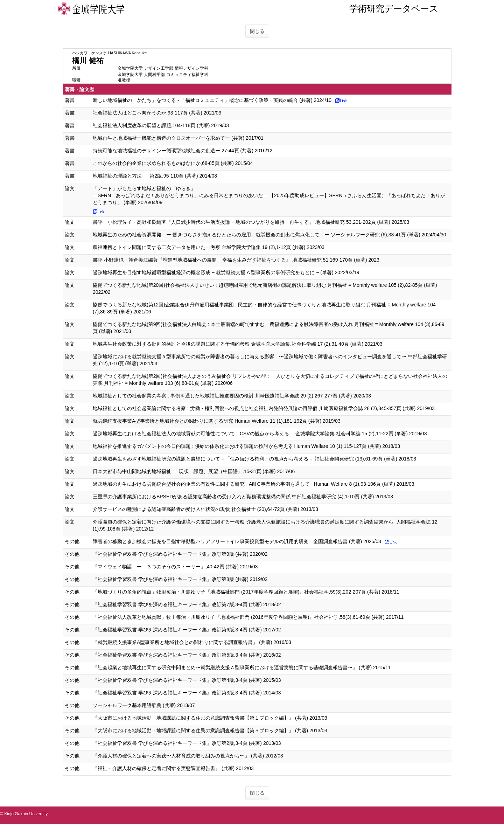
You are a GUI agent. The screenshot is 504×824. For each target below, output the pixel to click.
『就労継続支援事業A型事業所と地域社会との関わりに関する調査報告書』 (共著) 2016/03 (192, 642)
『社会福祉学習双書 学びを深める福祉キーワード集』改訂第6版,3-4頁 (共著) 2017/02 (187, 630)
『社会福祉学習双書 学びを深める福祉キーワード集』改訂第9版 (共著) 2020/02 (180, 554)
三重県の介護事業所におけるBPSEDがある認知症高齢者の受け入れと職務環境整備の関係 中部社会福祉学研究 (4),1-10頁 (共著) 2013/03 (243, 497)
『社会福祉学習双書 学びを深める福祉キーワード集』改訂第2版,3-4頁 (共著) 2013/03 (187, 743)
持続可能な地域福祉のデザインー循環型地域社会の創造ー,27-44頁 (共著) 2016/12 (183, 151)
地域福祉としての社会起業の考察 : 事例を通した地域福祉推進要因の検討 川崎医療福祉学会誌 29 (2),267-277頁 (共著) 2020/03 (232, 396)
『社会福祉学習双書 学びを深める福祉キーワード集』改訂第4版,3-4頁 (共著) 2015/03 (187, 680)
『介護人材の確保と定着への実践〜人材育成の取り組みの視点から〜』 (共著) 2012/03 (188, 756)
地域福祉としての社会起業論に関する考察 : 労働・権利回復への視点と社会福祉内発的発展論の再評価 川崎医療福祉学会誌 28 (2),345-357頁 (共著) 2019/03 (264, 408)
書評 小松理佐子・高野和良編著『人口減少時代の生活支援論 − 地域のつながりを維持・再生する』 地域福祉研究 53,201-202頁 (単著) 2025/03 (251, 222)
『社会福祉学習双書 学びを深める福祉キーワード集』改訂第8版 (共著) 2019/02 (180, 579)
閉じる (257, 31)
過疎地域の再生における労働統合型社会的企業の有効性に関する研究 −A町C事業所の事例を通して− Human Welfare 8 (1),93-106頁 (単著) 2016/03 (253, 484)
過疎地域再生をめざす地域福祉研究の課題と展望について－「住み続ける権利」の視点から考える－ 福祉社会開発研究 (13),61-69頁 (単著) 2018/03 (254, 459)
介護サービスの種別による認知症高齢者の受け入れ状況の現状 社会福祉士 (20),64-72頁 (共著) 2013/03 (205, 509)
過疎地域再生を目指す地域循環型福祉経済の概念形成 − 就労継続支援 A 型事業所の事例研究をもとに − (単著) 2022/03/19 (226, 272)
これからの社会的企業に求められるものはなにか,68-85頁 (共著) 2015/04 (173, 163)
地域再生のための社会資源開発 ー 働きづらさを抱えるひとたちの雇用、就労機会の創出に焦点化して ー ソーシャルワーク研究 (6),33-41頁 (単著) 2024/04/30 (269, 235)
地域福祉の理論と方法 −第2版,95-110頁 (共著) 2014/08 (155, 176)
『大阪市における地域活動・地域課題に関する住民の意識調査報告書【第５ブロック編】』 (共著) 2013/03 (210, 730)
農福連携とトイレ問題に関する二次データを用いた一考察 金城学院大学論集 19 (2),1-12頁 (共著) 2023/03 (209, 247)
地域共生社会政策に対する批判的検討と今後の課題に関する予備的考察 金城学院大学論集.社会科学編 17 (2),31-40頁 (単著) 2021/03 (238, 344)
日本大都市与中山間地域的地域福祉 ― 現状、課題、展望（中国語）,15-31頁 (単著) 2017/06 (194, 471)
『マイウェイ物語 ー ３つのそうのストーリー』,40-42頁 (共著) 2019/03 (175, 567)
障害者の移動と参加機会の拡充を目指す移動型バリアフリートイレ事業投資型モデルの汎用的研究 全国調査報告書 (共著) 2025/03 (237, 541)
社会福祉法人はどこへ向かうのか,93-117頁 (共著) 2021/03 (157, 113)
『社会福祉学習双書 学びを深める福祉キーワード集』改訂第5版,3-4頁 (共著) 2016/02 (187, 655)
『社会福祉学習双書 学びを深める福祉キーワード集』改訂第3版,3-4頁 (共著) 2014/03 (187, 693)
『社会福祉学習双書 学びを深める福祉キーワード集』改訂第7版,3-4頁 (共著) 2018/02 (187, 604)
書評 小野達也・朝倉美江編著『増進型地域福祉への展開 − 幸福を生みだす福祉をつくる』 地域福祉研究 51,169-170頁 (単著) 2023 (236, 260)
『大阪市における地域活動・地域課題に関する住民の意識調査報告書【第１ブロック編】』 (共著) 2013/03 (210, 718)
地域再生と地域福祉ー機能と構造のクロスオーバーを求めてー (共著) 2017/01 (178, 138)
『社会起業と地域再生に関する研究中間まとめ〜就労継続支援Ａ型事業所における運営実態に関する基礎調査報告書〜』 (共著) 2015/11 (242, 667)
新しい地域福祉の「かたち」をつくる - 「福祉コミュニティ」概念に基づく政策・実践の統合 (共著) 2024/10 (212, 100)
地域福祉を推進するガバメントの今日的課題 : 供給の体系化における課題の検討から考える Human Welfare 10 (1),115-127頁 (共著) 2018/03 (246, 446)
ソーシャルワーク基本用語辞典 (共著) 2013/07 (144, 705)
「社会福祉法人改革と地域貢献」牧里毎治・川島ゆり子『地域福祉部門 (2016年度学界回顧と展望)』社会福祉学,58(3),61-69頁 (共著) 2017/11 (248, 617)
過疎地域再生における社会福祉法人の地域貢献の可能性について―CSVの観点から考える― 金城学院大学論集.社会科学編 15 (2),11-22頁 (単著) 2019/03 (260, 434)
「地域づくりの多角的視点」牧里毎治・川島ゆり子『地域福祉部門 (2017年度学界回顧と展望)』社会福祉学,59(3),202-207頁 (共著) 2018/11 (246, 592)
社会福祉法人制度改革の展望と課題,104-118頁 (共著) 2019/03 (161, 125)
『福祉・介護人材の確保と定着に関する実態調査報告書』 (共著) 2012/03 (173, 768)
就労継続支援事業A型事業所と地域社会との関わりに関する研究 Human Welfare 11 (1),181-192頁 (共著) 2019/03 (217, 421)
